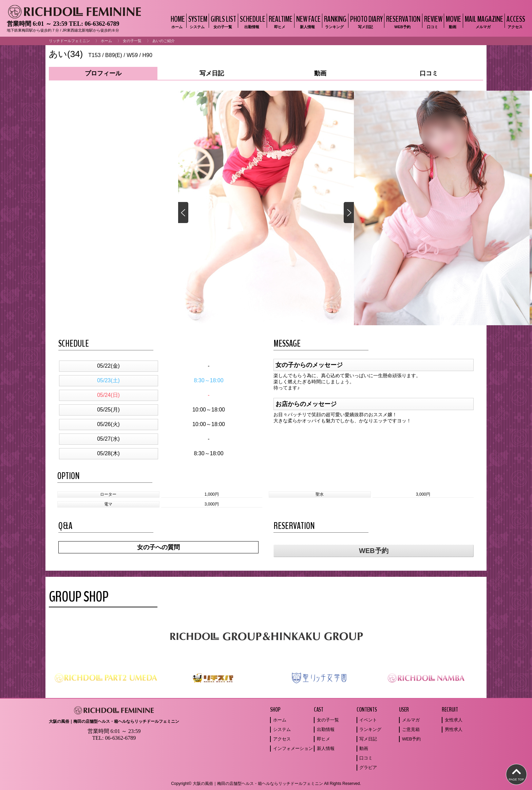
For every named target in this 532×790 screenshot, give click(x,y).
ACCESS (515, 22)
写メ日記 (368, 739)
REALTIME (280, 22)
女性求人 (454, 720)
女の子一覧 (132, 41)
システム (282, 729)
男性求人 (454, 729)
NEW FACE (308, 22)
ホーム (106, 41)
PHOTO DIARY (366, 22)
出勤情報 (326, 729)
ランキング (370, 729)
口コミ (366, 758)
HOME (177, 22)
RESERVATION (402, 22)
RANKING (334, 22)
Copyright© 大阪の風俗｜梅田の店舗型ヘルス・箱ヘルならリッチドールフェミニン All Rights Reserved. (266, 784)
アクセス (282, 739)
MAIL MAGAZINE (483, 22)
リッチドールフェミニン (69, 41)
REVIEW (432, 22)
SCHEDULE (252, 22)
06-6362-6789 (102, 24)
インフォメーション (293, 748)
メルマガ (411, 720)
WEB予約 (374, 551)
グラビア (368, 767)
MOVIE (453, 22)
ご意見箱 (411, 729)
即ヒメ (324, 739)
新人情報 (326, 748)
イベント (368, 720)
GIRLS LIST (223, 22)
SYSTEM (197, 22)
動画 (364, 748)
